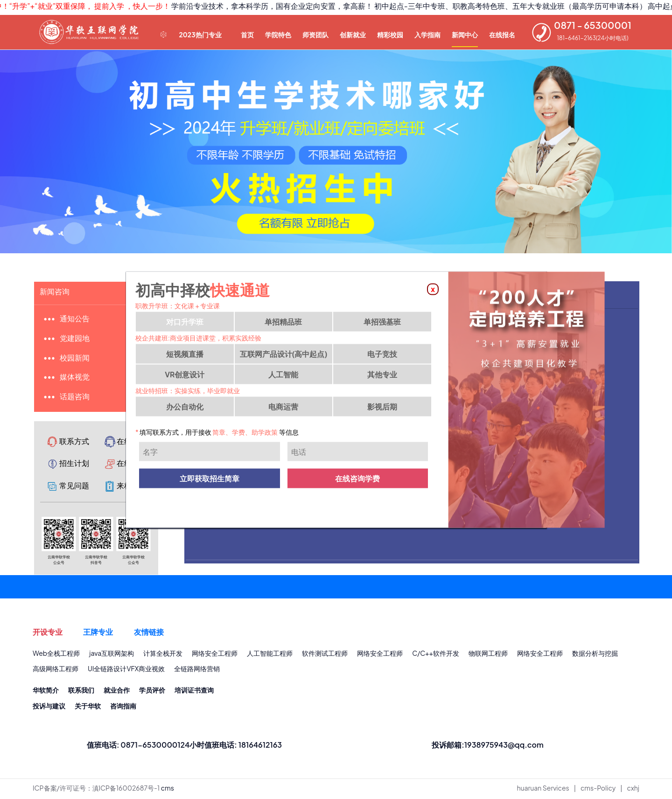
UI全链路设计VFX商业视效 (126, 670)
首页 (247, 35)
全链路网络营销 (197, 670)
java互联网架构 (112, 654)
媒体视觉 (75, 378)
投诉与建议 (49, 708)
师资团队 (315, 35)
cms (168, 790)
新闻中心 (465, 35)
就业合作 (117, 692)
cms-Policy (598, 790)
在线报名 (502, 35)
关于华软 (88, 708)
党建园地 (75, 339)
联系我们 (81, 692)
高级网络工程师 (56, 670)
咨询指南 (123, 708)
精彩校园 (390, 35)
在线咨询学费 (357, 480)
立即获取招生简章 (210, 480)
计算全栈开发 (163, 654)
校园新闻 (75, 358)
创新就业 (353, 35)
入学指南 (427, 35)
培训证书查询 (194, 692)
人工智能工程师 (270, 654)
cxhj (633, 790)
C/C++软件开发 (436, 654)
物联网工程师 (488, 654)
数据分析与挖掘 (595, 654)
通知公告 (75, 319)
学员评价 (152, 692)
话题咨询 (75, 398)
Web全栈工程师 (56, 654)
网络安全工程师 (215, 654)
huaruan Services (543, 790)
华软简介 (46, 692)
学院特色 (278, 35)
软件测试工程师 (325, 654)
